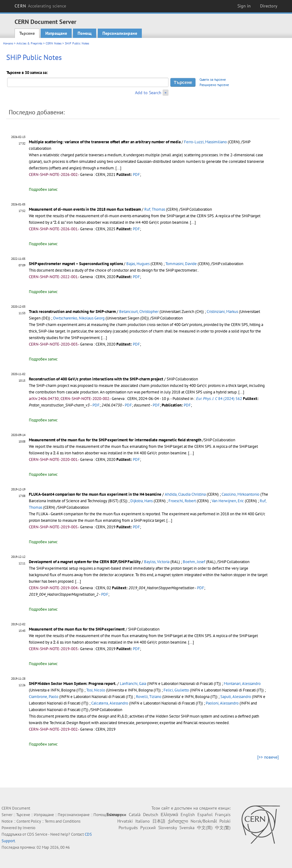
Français (223, 815)
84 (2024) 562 (219, 399)
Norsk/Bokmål (204, 821)
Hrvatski (125, 821)
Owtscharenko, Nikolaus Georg (79, 318)
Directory (269, 6)
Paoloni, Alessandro (222, 703)
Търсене (27, 33)
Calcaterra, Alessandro (110, 703)
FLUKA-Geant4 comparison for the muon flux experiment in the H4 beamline (95, 494)
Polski (225, 821)
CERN (40, 6)
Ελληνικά (169, 815)
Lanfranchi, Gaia (133, 684)
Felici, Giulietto (176, 690)
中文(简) (205, 828)
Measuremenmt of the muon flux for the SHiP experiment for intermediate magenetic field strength (115, 440)
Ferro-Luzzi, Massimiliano (205, 142)
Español (205, 815)
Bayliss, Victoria (157, 562)
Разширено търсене (214, 85)
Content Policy (29, 821)
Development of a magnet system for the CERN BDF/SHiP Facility (85, 562)
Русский (148, 828)
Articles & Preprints (29, 43)
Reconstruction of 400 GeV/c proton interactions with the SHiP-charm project (96, 379)
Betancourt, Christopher (139, 312)
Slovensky (168, 828)
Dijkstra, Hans (142, 501)
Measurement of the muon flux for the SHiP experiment (77, 629)
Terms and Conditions (63, 821)
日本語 (159, 821)
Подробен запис (43, 189)
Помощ (85, 33)
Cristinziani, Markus (222, 312)
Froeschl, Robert (182, 501)
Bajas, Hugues (138, 264)
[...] (118, 168)
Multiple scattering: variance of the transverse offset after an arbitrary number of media (105, 142)
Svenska (187, 828)
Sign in (244, 6)
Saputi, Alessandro (236, 697)
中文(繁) (223, 828)
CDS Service (37, 834)
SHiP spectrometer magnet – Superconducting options (76, 264)
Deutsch (151, 815)
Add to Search (148, 93)
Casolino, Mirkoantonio (240, 494)
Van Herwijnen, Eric (228, 501)
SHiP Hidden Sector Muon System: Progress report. (73, 684)
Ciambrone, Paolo (44, 697)
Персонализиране (120, 33)
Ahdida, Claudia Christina (185, 494)
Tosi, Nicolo (96, 690)
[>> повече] (268, 757)
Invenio (29, 828)
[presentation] (59, 222)
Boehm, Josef (194, 562)
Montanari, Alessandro (242, 684)
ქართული (178, 821)
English (188, 815)
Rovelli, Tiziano (149, 697)
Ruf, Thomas (155, 209)
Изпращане (56, 33)
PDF (136, 175)
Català (135, 815)
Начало (8, 43)
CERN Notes (54, 43)
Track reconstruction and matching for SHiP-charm (72, 312)
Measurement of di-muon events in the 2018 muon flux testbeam (85, 209)
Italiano (143, 821)
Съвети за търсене (213, 80)
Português (128, 828)
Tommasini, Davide (181, 264)
